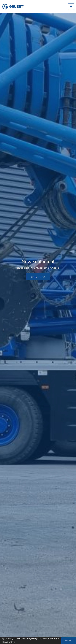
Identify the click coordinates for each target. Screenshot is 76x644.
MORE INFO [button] (38, 277)
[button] (6, 329)
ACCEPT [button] (69, 640)
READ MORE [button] (9, 642)
